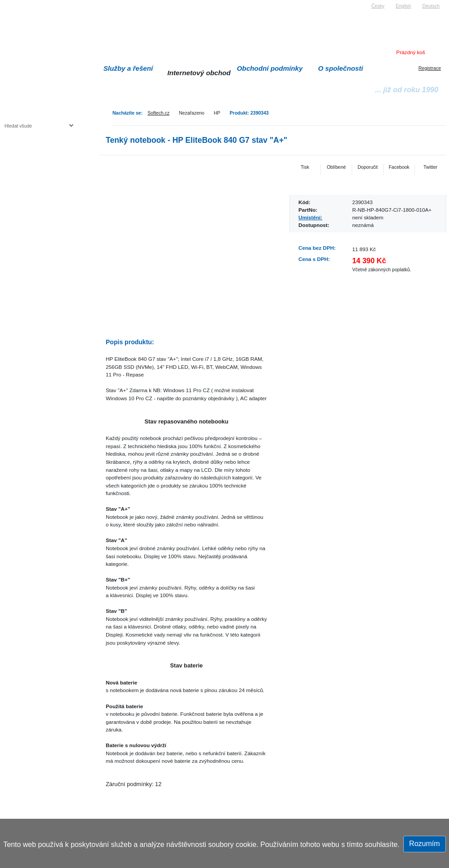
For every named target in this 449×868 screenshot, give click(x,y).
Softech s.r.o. (18, 3)
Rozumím (424, 844)
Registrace (430, 68)
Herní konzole (36, 198)
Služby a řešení (128, 68)
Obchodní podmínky (270, 68)
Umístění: (310, 217)
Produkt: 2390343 (249, 113)
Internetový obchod (199, 73)
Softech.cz (158, 113)
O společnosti (341, 68)
